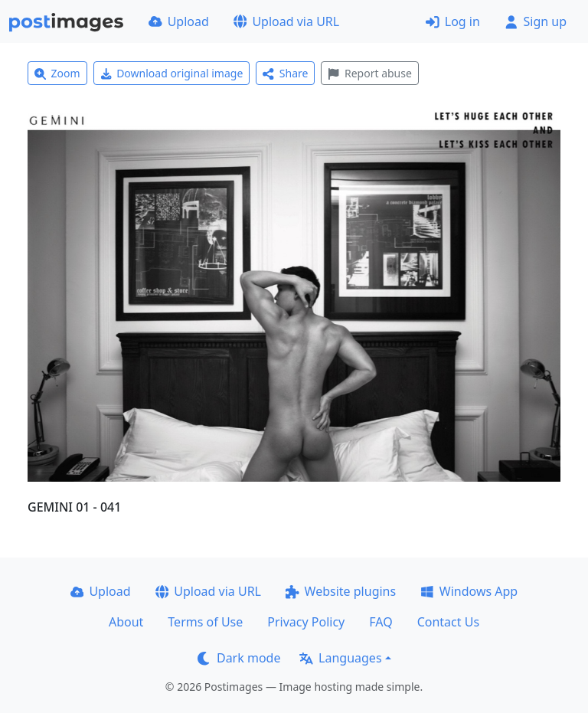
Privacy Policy (306, 622)
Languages (340, 658)
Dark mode (239, 658)
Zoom (57, 73)
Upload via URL (286, 21)
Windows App (469, 591)
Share (285, 73)
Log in (453, 21)
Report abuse (369, 73)
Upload (179, 21)
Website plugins (341, 591)
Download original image (172, 73)
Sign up (536, 21)
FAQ (381, 622)
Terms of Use (205, 622)
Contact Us (448, 622)
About (126, 622)
